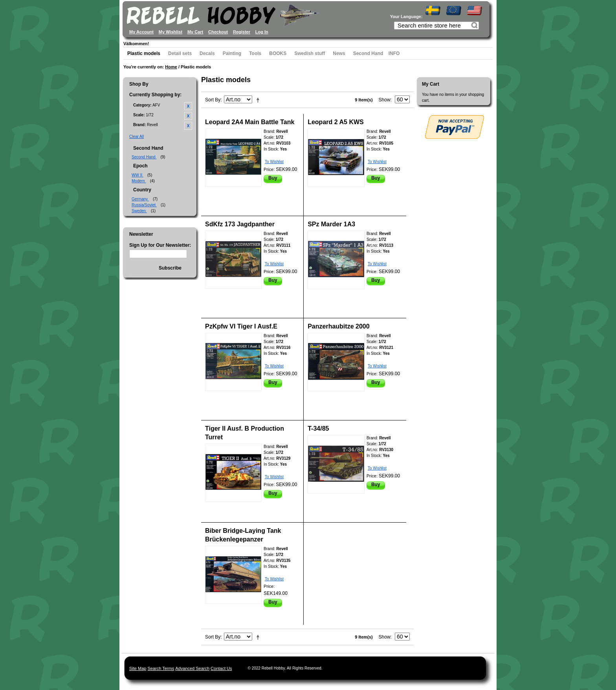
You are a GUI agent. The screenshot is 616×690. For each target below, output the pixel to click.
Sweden (139, 211)
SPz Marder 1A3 (331, 224)
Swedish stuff (310, 53)
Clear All (137, 137)
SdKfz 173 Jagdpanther (240, 224)
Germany (140, 199)
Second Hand (368, 53)
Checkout (218, 32)
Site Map (138, 668)
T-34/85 (318, 428)
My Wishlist (170, 32)
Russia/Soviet (144, 205)
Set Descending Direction (259, 100)
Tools (255, 53)
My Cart (195, 32)
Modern (139, 181)
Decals (207, 53)
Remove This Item (188, 106)
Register (242, 32)
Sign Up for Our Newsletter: (160, 245)
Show (385, 100)
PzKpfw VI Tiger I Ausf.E (241, 326)
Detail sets (180, 53)
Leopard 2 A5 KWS (336, 122)
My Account (141, 32)
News (339, 53)
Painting (232, 53)
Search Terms (161, 668)
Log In (262, 32)
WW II (137, 175)
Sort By (213, 100)
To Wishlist (274, 162)
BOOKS (278, 53)
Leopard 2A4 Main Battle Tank (250, 122)
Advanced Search (192, 668)
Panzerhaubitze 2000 (338, 326)
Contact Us (221, 668)
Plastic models (144, 53)
